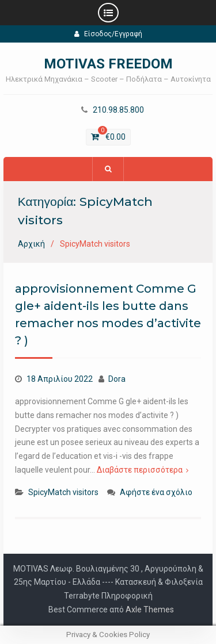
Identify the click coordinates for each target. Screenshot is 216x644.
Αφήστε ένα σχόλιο (156, 492)
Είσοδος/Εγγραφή (108, 34)
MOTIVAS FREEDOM (108, 64)
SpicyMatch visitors (63, 492)
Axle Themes (150, 609)
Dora (117, 379)
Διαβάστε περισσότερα (140, 470)
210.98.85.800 (118, 110)
